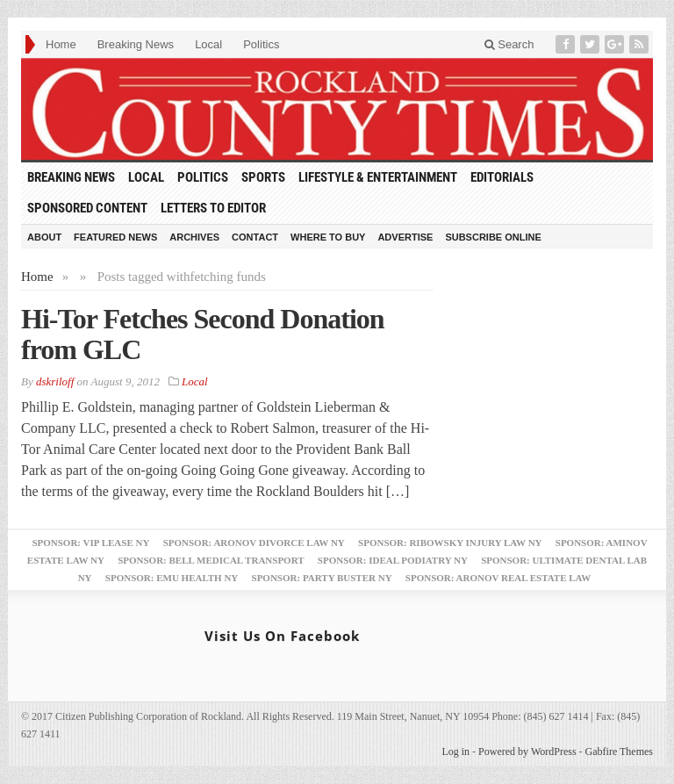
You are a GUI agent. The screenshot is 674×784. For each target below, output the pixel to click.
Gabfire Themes (619, 752)
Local (208, 44)
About (44, 237)
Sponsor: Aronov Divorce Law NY (254, 543)
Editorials (502, 177)
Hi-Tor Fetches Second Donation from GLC (203, 334)
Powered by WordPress (527, 752)
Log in (455, 752)
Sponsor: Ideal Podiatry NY (393, 560)
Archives (194, 237)
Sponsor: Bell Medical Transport (211, 560)
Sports (263, 177)
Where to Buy (328, 237)
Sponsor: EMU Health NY (172, 578)
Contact (255, 237)
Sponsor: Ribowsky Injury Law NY (450, 543)
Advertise (405, 237)
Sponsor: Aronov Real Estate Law (498, 578)
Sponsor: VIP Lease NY (90, 543)
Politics (261, 44)
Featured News (115, 237)
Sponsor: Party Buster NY (322, 578)
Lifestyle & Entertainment (378, 177)
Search (509, 44)
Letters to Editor (213, 208)
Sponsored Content (87, 208)
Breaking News (136, 44)
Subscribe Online (493, 237)
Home (61, 44)
